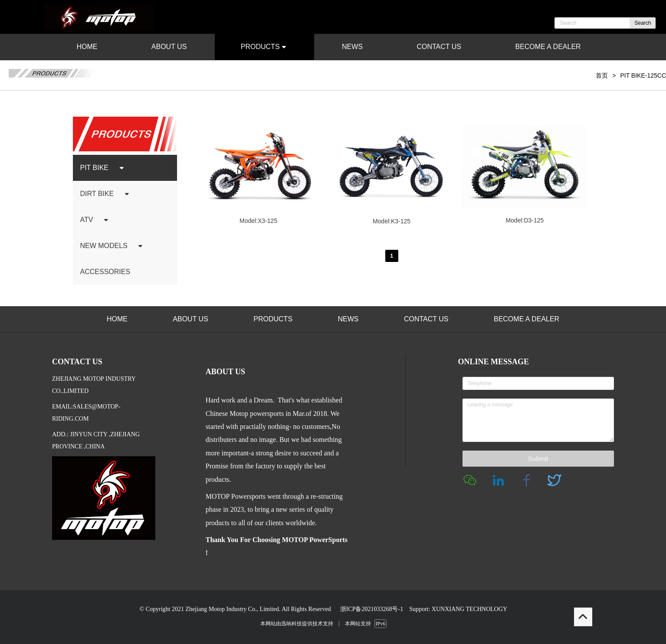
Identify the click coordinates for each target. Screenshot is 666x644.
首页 (602, 75)
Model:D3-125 (525, 220)
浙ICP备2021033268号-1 (372, 609)
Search (643, 23)
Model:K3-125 (392, 221)
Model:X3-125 (258, 221)
